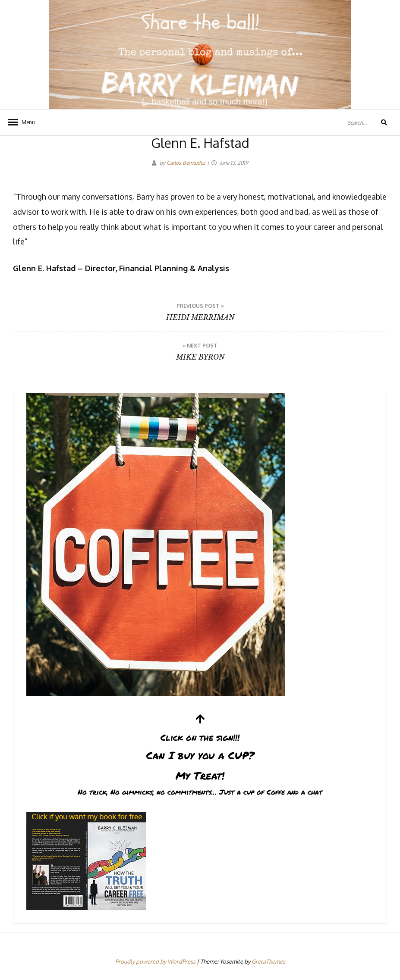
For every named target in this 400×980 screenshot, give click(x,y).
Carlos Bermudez (186, 163)
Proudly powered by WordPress (156, 961)
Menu (28, 122)
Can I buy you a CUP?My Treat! (200, 756)
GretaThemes (268, 961)
